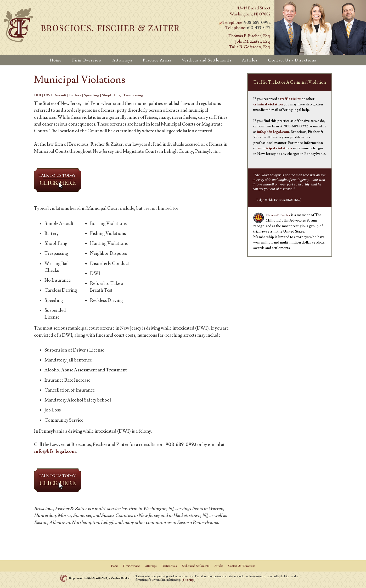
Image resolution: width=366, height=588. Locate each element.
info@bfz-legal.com (55, 451)
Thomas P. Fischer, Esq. (249, 36)
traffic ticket (290, 99)
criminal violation (268, 104)
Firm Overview (132, 566)
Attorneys (151, 566)
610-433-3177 (259, 28)
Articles (219, 566)
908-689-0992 (257, 22)
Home (115, 566)
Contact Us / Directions (242, 566)
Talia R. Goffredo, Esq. (250, 47)
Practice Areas (169, 566)
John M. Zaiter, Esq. (253, 41)
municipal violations (275, 148)
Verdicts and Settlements (196, 566)
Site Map (188, 580)
